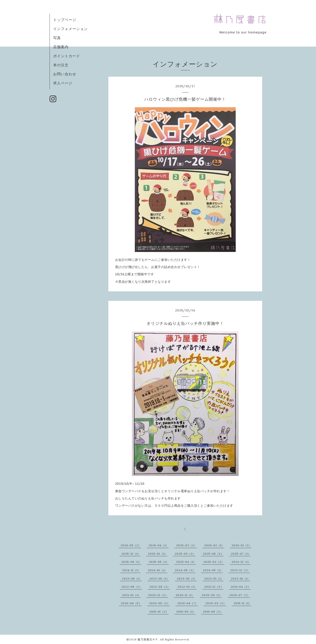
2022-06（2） (160, 587)
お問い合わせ (65, 74)
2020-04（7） (188, 603)
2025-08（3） (213, 554)
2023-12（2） (240, 570)
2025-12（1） (131, 554)
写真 (57, 38)
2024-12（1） (241, 562)
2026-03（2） (187, 545)
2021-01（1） (131, 595)
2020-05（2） (159, 603)
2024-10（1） (158, 570)
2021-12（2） (214, 587)
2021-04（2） (241, 587)
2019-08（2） (213, 612)
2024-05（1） (213, 570)
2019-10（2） (159, 612)
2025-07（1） (241, 554)
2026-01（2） (242, 545)
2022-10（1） (241, 579)
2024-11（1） (131, 570)
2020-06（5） (131, 603)
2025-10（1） (158, 554)
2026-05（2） (131, 545)
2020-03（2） (216, 603)
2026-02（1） (214, 545)
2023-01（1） (214, 579)
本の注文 (61, 65)
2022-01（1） (187, 587)
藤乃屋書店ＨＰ (148, 639)
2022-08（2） (132, 587)
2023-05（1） (187, 579)
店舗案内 (61, 47)
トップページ (65, 20)
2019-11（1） (242, 603)
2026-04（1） (159, 545)
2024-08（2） (185, 570)
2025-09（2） (185, 554)
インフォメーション (70, 29)
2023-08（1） (132, 579)
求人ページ (63, 83)
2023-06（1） (159, 579)
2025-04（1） (186, 562)
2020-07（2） (240, 595)
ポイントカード (67, 56)
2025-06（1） (131, 562)
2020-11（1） (185, 595)
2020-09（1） (212, 595)
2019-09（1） (186, 612)
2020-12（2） (158, 595)
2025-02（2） (214, 562)
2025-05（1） (159, 562)
